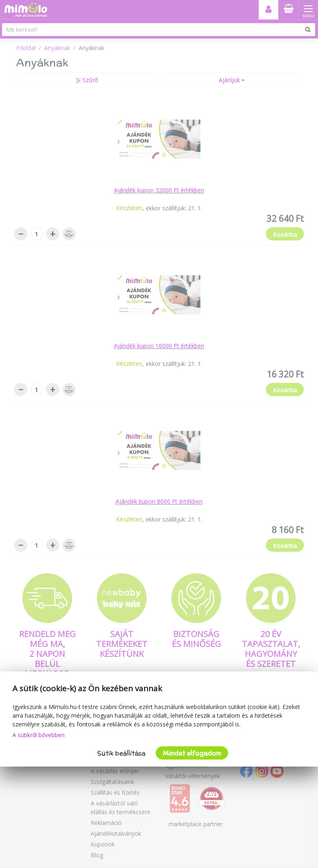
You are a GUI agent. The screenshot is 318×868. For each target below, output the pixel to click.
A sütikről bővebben (39, 735)
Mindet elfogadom (192, 753)
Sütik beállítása (121, 753)
